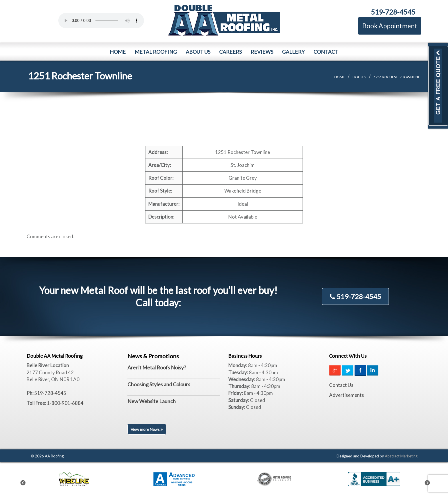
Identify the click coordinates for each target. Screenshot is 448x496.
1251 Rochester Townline (397, 77)
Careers (230, 52)
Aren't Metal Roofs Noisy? (157, 367)
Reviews (262, 52)
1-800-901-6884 (65, 403)
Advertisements (347, 395)
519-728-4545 (393, 12)
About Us (198, 52)
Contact (326, 52)
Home (118, 52)
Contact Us (341, 385)
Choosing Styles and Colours (159, 384)
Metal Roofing (156, 52)
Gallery (293, 52)
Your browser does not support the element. (101, 21)
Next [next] (431, 482)
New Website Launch (152, 401)
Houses (359, 77)
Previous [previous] (27, 482)
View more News (147, 429)
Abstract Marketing (401, 456)
